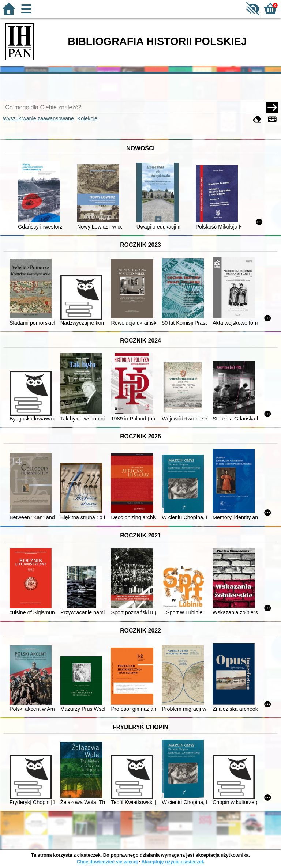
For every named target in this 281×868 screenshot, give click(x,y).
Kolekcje (87, 118)
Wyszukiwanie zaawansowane (38, 118)
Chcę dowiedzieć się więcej (107, 862)
